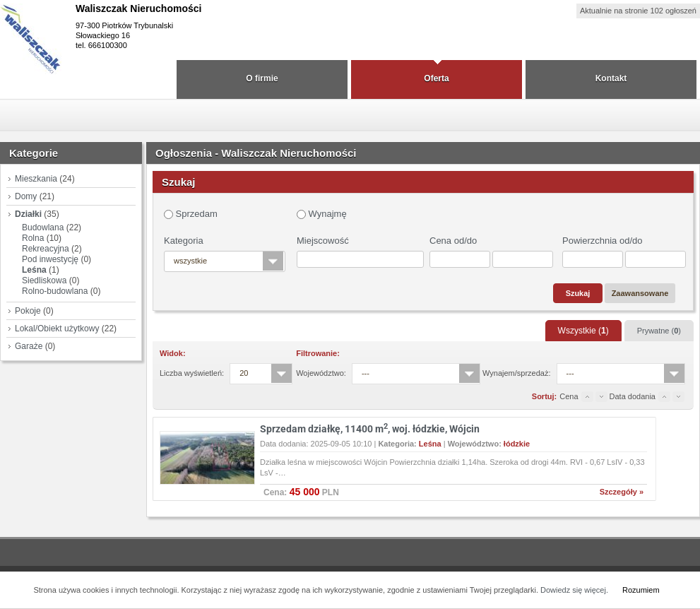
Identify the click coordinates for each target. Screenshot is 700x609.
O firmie (262, 78)
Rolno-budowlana (55, 291)
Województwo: (321, 373)
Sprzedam (191, 214)
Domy (26, 196)
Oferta (436, 78)
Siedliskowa (44, 280)
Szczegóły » (622, 492)
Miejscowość (323, 241)
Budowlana (43, 227)
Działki (28, 214)
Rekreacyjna (46, 249)
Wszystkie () (583, 331)
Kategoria (184, 241)
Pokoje (28, 311)
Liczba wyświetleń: (192, 373)
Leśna (34, 270)
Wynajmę (322, 214)
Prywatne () (659, 331)
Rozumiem (641, 590)
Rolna (33, 238)
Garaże (29, 346)
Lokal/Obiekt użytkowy (57, 329)
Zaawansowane (640, 293)
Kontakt (611, 78)
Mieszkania (36, 179)
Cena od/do (453, 241)
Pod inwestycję (50, 259)
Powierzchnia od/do (602, 241)
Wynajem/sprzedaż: (517, 373)
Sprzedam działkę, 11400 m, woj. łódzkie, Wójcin (370, 429)
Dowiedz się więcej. (574, 590)
